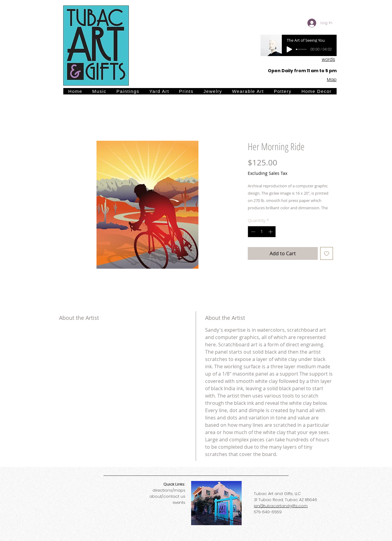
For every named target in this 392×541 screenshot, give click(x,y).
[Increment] (271, 232)
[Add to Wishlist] (327, 253)
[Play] (289, 49)
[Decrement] (252, 232)
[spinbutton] (262, 232)
